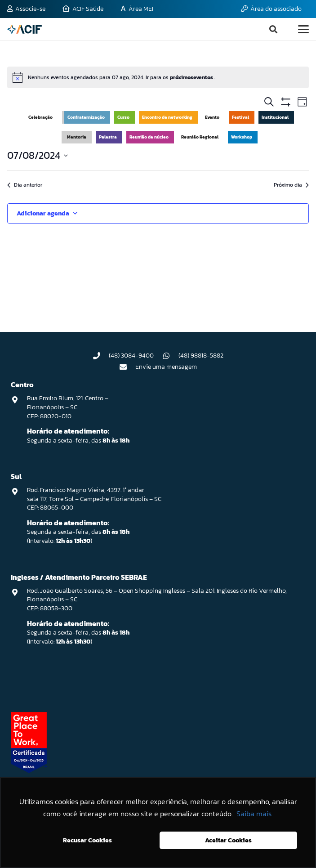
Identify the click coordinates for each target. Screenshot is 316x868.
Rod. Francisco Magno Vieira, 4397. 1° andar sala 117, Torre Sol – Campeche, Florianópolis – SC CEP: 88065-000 (94, 499)
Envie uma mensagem (166, 367)
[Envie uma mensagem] (127, 367)
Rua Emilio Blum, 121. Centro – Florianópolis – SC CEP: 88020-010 (68, 407)
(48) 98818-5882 (201, 356)
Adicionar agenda (43, 213)
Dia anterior (25, 185)
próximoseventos (192, 77)
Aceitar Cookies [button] (228, 840)
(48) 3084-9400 (131, 356)
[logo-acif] (24, 29)
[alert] (158, 77)
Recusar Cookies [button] (87, 840)
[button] (273, 29)
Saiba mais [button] (254, 814)
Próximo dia (291, 185)
